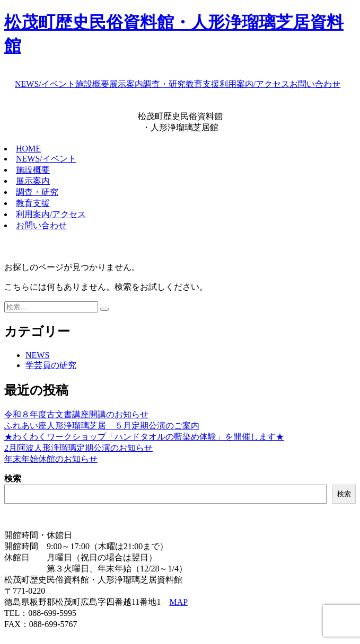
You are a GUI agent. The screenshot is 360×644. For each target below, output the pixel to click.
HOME (28, 149)
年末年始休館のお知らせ (51, 459)
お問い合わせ (315, 84)
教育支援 (203, 84)
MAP (178, 602)
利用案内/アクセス (254, 84)
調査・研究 (164, 84)
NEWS (37, 355)
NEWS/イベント (45, 84)
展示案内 (126, 84)
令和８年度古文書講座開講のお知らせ (76, 414)
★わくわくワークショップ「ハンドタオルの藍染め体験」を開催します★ (144, 437)
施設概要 (92, 84)
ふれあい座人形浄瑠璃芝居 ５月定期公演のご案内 (102, 426)
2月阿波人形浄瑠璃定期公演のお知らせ (78, 448)
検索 (13, 478)
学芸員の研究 (51, 365)
